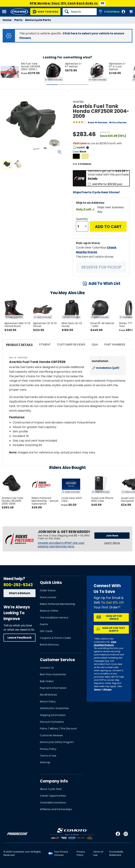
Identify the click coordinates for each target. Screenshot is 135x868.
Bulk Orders (47, 681)
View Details (45, 200)
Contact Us (47, 668)
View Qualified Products (105, 643)
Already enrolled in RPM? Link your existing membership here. (61, 545)
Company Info (54, 781)
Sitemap (45, 762)
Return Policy (48, 702)
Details (93, 178)
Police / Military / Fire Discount (58, 729)
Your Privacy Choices (61, 853)
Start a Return (20, 593)
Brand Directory (49, 645)
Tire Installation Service (54, 618)
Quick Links (51, 583)
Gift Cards (46, 631)
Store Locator (48, 597)
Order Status (48, 590)
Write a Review (118, 122)
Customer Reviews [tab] (71, 345)
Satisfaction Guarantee (54, 708)
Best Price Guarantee (53, 674)
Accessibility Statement (116, 853)
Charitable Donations (53, 803)
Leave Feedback (20, 638)
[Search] (80, 12)
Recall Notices (48, 695)
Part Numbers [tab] (115, 345)
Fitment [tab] (45, 345)
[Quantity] (82, 226)
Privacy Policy (48, 749)
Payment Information (53, 688)
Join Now (112, 536)
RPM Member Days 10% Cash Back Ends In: (64, 3)
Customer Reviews (51, 735)
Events (44, 624)
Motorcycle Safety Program (57, 742)
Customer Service (57, 660)
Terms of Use (48, 756)
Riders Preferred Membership (58, 604)
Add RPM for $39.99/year (107, 184)
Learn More (112, 543)
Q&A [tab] (95, 345)
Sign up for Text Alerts (114, 629)
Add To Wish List (104, 283)
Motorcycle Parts (38, 20)
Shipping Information (53, 715)
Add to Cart (108, 227)
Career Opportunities (53, 796)
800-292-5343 (18, 585)
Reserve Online (49, 611)
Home (7, 20)
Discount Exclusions (52, 722)
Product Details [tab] (19, 345)
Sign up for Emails (114, 617)
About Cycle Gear (51, 789)
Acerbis (78, 102)
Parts (18, 20)
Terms (97, 689)
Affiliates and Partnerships (56, 809)
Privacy (107, 689)
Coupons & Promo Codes (55, 638)
